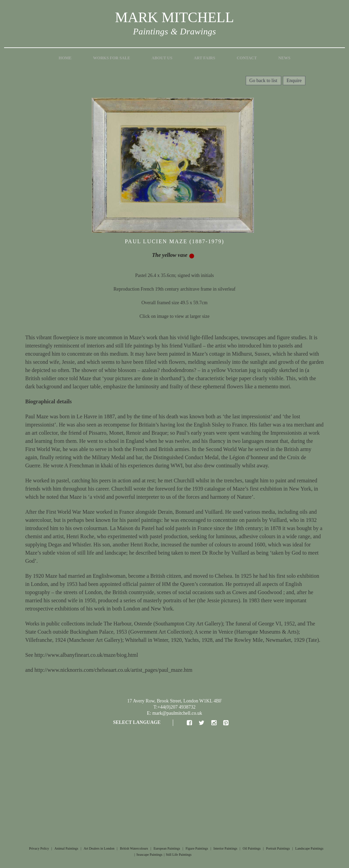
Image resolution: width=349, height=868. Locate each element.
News (284, 58)
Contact (247, 58)
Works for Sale (112, 58)
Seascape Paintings (149, 855)
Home (65, 58)
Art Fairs (205, 58)
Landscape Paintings (309, 848)
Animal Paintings (66, 848)
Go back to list (263, 81)
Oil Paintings (252, 848)
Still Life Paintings (179, 855)
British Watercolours (134, 848)
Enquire (294, 81)
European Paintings (167, 848)
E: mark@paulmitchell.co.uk (174, 713)
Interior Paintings (225, 848)
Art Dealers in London (99, 848)
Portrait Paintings (278, 848)
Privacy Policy (39, 848)
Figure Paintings (197, 848)
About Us (162, 58)
